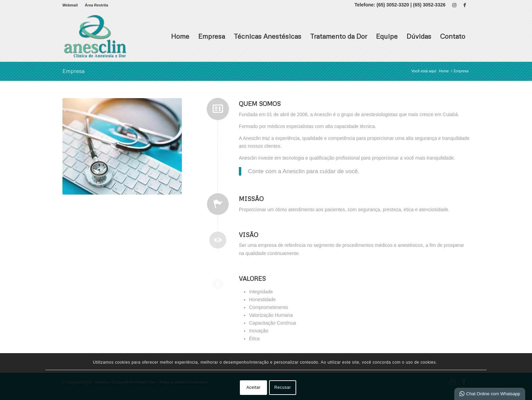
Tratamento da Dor (339, 36)
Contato (453, 36)
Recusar (283, 387)
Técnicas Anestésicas (268, 36)
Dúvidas (419, 36)
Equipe (387, 36)
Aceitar (253, 387)
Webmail (70, 5)
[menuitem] (72, 5)
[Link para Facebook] (464, 5)
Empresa (212, 36)
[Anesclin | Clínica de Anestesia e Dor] (95, 36)
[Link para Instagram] (454, 5)
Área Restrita (96, 5)
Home (180, 36)
